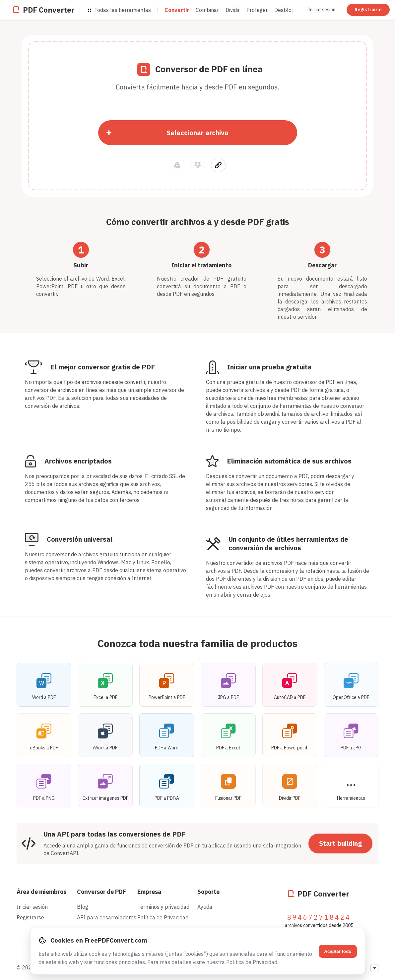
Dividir (233, 10)
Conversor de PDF (101, 892)
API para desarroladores (107, 917)
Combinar (207, 10)
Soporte (208, 892)
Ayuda (205, 907)
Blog (83, 907)
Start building (340, 843)
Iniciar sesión (322, 10)
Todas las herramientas (119, 10)
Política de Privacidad (163, 917)
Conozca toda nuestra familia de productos (197, 643)
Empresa (149, 892)
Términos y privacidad (163, 907)
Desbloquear (290, 10)
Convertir (177, 10)
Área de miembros (41, 892)
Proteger (257, 10)
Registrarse (368, 10)
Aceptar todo (338, 951)
